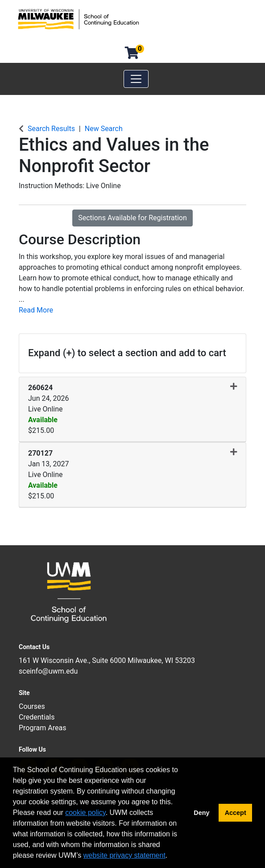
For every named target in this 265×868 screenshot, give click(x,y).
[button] (132, 409)
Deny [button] (201, 813)
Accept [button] (236, 813)
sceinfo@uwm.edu (48, 671)
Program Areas (42, 728)
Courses (32, 706)
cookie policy (85, 812)
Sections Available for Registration (132, 218)
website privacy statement (124, 855)
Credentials (37, 717)
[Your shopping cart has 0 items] (132, 55)
